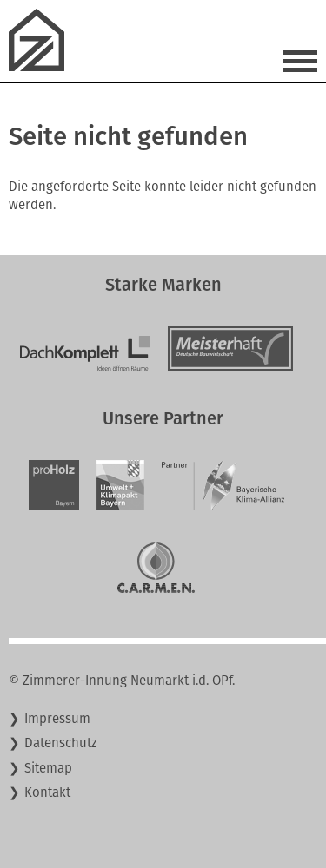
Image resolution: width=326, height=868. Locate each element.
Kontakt (47, 792)
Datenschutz (61, 743)
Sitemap (48, 768)
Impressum (57, 719)
